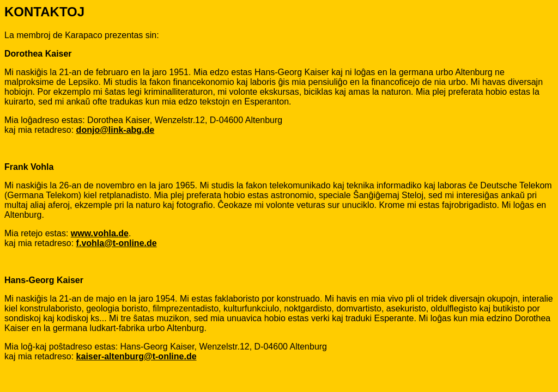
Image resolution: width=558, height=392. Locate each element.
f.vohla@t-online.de (117, 243)
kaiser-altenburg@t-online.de (137, 356)
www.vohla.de (100, 233)
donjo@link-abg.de (116, 130)
